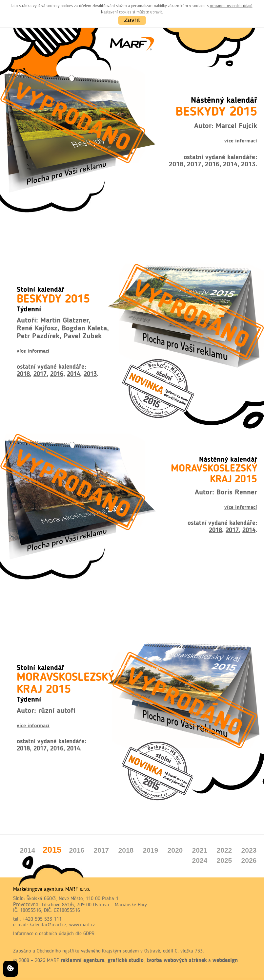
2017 (194, 165)
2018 (176, 165)
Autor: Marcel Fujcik (226, 126)
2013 (248, 165)
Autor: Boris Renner (226, 492)
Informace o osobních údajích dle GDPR (54, 934)
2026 (249, 860)
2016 (212, 165)
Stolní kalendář (53, 296)
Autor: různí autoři (46, 711)
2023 (249, 850)
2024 (200, 860)
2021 (200, 850)
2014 (230, 165)
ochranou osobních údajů (231, 6)
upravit (156, 12)
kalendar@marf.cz (48, 925)
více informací (241, 141)
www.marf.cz (82, 925)
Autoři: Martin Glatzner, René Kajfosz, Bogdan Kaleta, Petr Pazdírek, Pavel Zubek (63, 328)
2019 (151, 850)
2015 (52, 850)
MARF (53, 961)
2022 (224, 850)
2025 (224, 860)
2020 (175, 850)
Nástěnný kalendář (214, 470)
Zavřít (132, 19)
